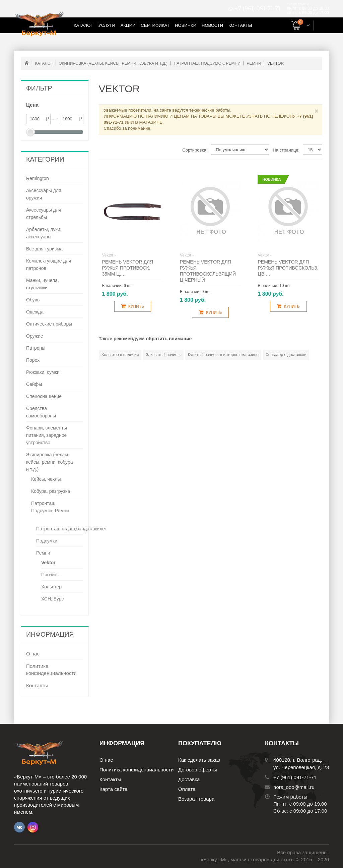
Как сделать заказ (199, 760)
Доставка (189, 779)
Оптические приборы (49, 324)
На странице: (286, 150)
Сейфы (34, 384)
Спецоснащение (44, 396)
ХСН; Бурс (52, 599)
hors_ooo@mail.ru (294, 787)
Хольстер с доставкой (286, 355)
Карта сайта (114, 789)
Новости (212, 25)
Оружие (35, 336)
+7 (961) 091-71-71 (257, 9)
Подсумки (47, 541)
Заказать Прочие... (163, 355)
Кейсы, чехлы (46, 479)
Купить (133, 306)
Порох (33, 360)
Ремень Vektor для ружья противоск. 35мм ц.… (128, 268)
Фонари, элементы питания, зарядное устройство (47, 435)
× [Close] (317, 111)
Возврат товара (196, 799)
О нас (33, 654)
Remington (38, 178)
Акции (128, 25)
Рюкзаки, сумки (43, 372)
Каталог (83, 25)
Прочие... (51, 575)
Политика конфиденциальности (51, 670)
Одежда (35, 312)
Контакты (240, 25)
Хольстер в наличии (120, 355)
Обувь (33, 300)
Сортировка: (195, 150)
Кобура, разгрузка (51, 491)
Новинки (186, 25)
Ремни (43, 553)
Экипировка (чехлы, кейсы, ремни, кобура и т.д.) (49, 462)
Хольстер (51, 587)
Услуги (107, 25)
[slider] (30, 132)
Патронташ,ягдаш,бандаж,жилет (72, 529)
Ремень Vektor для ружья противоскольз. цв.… (288, 268)
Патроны (36, 348)
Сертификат (155, 25)
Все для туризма (44, 249)
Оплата (187, 789)
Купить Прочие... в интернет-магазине (223, 355)
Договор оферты (198, 770)
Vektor (48, 563)
